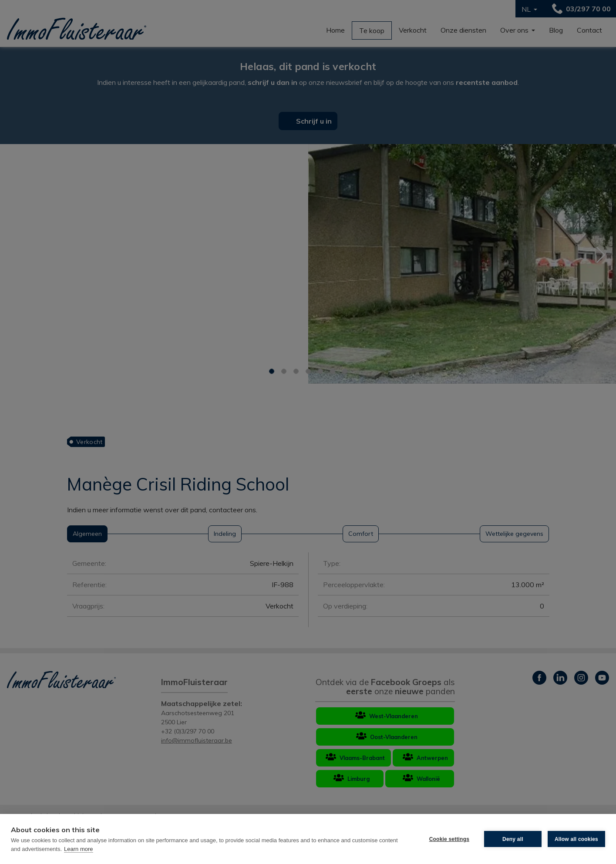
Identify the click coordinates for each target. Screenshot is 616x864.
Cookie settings (449, 839)
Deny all (513, 839)
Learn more (78, 849)
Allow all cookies (576, 839)
